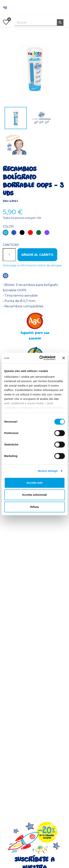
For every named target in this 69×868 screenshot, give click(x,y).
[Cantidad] (9, 255)
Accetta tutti (34, 483)
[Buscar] (39, 23)
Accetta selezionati (34, 495)
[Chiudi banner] (63, 358)
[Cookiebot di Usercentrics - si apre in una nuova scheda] (41, 358)
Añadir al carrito (37, 255)
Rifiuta (34, 507)
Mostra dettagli (48, 471)
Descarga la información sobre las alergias (32, 265)
